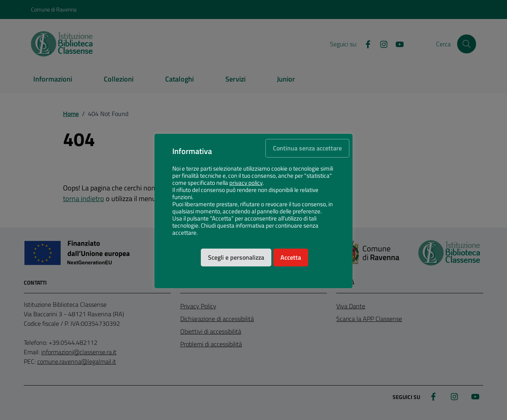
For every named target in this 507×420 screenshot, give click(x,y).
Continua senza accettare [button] (307, 148)
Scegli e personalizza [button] (236, 257)
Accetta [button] (291, 257)
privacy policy (246, 183)
